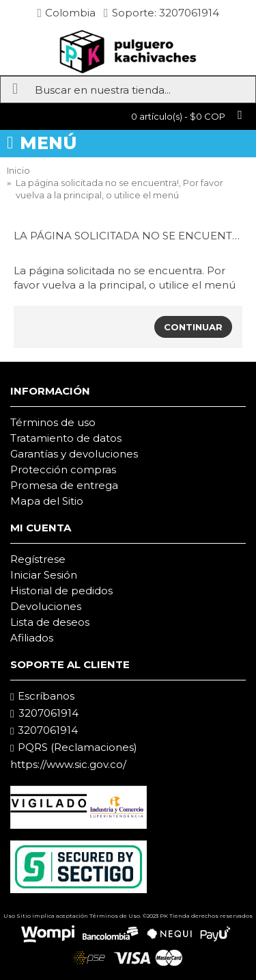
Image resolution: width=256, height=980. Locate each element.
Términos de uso (53, 422)
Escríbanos (42, 696)
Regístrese (38, 559)
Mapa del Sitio (47, 501)
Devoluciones (46, 606)
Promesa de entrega (64, 485)
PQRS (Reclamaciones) (74, 747)
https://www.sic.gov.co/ (68, 764)
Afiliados (32, 638)
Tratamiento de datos (66, 438)
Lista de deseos (50, 622)
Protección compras (63, 469)
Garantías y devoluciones (74, 454)
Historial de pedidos (61, 591)
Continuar (193, 327)
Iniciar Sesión (44, 575)
